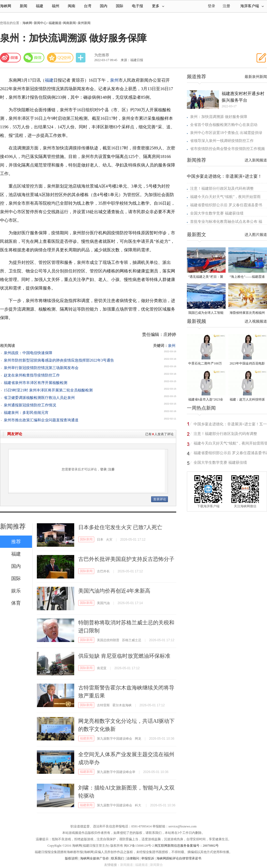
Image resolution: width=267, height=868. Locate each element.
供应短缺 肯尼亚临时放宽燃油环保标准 (124, 656)
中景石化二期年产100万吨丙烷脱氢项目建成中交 (206, 364)
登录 (103, 469)
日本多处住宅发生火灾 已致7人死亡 (120, 527)
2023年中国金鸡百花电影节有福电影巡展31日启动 (247, 364)
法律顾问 (133, 858)
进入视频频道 (256, 321)
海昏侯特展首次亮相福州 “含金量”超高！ (247, 313)
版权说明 (71, 858)
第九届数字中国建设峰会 (115, 739)
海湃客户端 (252, 6)
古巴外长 (103, 571)
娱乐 (16, 591)
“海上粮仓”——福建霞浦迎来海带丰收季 (247, 277)
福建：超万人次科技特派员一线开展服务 (247, 400)
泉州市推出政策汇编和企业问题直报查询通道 (41, 420)
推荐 (16, 542)
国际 (120, 6)
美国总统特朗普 (108, 640)
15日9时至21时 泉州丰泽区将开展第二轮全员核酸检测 (48, 390)
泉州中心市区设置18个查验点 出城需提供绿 (226, 133)
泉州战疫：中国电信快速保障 (28, 353)
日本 (100, 540)
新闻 (23, 6)
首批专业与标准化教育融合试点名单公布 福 (226, 222)
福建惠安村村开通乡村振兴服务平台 (243, 97)
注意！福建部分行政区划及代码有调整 (222, 189)
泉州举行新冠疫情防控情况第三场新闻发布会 (41, 368)
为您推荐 (102, 55)
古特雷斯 (103, 705)
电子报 (138, 6)
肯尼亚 (102, 668)
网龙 (138, 739)
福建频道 (55, 23)
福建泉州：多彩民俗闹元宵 (26, 413)
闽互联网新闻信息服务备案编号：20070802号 (187, 846)
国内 (104, 6)
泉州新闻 (84, 23)
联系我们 (117, 858)
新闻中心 (40, 23)
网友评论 (15, 434)
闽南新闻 (69, 23)
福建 (40, 6)
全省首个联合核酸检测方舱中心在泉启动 (224, 125)
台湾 (88, 6)
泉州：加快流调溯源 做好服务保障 (219, 117)
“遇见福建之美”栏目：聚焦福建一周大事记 (206, 277)
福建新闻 (86, 738)
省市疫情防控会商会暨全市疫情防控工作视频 (227, 149)
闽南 (72, 6)
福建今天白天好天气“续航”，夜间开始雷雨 (225, 197)
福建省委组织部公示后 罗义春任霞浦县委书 (226, 205)
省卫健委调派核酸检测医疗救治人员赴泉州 (39, 398)
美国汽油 (103, 603)
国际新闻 (86, 539)
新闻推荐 (13, 526)
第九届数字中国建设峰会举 (116, 772)
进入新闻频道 (256, 160)
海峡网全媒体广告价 (95, 858)
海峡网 (6, 6)
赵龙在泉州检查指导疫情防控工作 (32, 375)
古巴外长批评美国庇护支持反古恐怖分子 (126, 559)
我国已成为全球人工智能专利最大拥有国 (206, 313)
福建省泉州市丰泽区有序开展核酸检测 (36, 383)
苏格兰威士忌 (132, 640)
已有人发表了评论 (159, 434)
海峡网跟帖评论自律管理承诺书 (179, 858)
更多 (158, 6)
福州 (56, 6)
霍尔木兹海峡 (122, 705)
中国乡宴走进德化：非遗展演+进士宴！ (224, 176)
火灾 (109, 540)
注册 (226, 6)
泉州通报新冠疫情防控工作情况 (30, 405)
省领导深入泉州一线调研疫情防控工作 (222, 141)
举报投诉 (148, 858)
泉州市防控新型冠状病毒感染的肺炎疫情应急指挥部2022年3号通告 (59, 360)
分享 (81, 58)
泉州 (114, 80)
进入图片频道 (256, 235)
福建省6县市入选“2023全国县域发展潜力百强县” (206, 400)
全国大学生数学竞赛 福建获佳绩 (217, 213)
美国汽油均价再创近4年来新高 (114, 591)
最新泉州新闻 (256, 77)
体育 (16, 603)
